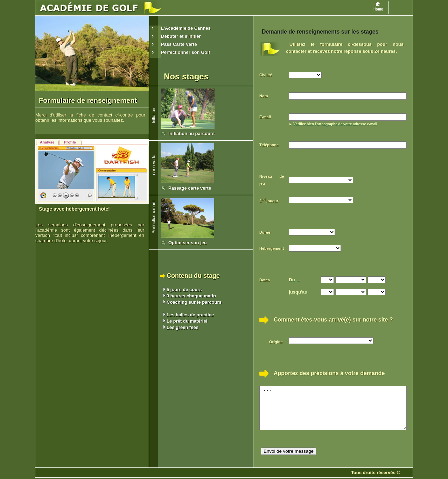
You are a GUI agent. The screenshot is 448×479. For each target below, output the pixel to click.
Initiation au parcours (191, 133)
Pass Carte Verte (179, 44)
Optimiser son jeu (188, 243)
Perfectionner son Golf (185, 52)
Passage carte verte (190, 188)
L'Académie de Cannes (186, 28)
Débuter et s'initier (181, 36)
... (342, 405)
